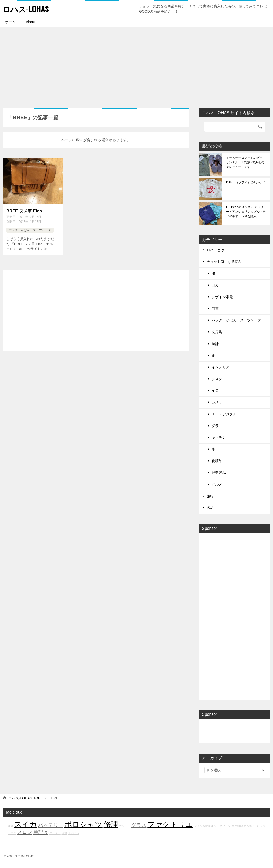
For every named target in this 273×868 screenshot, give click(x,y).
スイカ (26, 824)
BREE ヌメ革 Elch (24, 211)
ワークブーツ (222, 826)
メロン (25, 832)
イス (215, 390)
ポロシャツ (83, 824)
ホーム (10, 22)
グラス (217, 426)
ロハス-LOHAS (26, 9)
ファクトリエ (170, 824)
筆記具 (41, 832)
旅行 (210, 496)
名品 (210, 508)
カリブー (125, 826)
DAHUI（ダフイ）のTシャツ (245, 182)
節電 (215, 309)
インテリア (220, 367)
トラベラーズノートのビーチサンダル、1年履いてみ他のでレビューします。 (246, 162)
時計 (215, 344)
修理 (111, 824)
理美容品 (219, 473)
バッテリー (51, 825)
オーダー (55, 833)
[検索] (235, 127)
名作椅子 (249, 826)
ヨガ (215, 285)
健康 (10, 826)
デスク (217, 379)
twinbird (208, 826)
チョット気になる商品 (224, 262)
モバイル (74, 833)
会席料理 (237, 826)
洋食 (64, 833)
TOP (24, 798)
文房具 (217, 332)
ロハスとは (215, 250)
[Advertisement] (136, 65)
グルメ (217, 484)
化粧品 (217, 461)
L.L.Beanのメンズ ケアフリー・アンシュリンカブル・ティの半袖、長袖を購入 (246, 212)
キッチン (219, 437)
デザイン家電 (222, 297)
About (31, 22)
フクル (198, 826)
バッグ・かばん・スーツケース (30, 230)
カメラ (217, 402)
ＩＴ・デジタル (224, 414)
